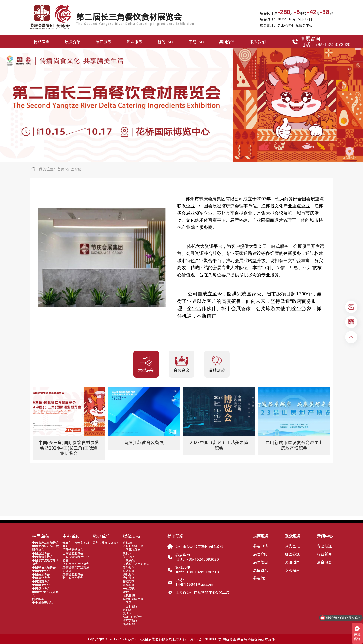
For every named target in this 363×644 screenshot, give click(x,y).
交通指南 (292, 562)
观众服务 (135, 42)
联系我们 (258, 42)
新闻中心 (165, 42)
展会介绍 (73, 42)
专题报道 (324, 546)
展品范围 (260, 562)
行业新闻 (324, 554)
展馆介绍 (260, 554)
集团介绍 (227, 42)
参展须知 (260, 578)
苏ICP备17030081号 (206, 639)
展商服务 (104, 42)
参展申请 (260, 546)
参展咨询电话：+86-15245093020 (318, 42)
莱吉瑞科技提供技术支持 (256, 639)
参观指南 (292, 570)
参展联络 (175, 536)
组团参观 (292, 554)
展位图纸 (260, 570)
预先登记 (292, 546)
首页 (61, 169)
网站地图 (229, 639)
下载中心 (196, 42)
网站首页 (42, 42)
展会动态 (324, 562)
